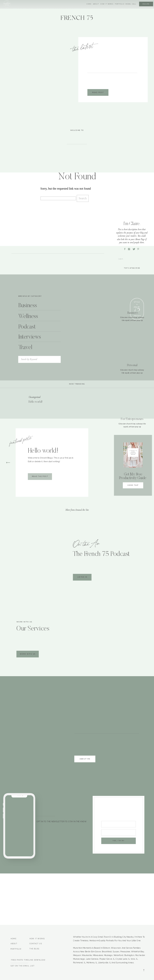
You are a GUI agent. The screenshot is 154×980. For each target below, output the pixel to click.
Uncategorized (35, 397)
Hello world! (36, 402)
